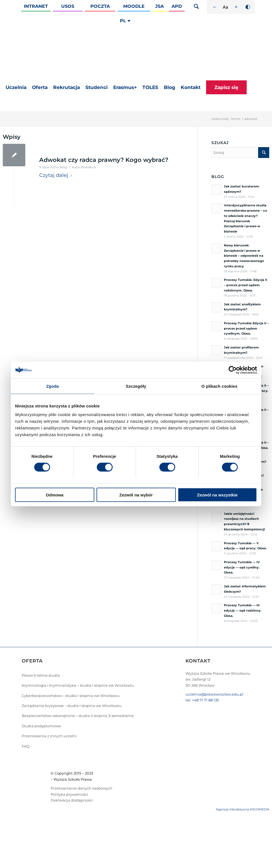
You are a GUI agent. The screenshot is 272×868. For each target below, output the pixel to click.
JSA (160, 6)
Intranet (36, 6)
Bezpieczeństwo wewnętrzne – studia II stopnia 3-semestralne (78, 716)
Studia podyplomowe (41, 726)
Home (235, 119)
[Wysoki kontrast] (248, 7)
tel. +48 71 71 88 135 (202, 700)
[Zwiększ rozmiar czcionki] (236, 7)
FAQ (26, 746)
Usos (68, 6)
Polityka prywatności (69, 794)
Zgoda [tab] (53, 386)
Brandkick (89, 167)
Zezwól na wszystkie (217, 495)
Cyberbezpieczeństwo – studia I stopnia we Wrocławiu (71, 696)
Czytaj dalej (57, 175)
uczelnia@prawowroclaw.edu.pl (214, 694)
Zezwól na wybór (136, 495)
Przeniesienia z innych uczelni (49, 736)
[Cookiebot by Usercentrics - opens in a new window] (233, 370)
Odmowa (55, 495)
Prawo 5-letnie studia (41, 675)
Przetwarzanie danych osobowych (81, 788)
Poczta (100, 6)
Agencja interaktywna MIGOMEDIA (243, 809)
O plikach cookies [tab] (219, 386)
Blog (63, 167)
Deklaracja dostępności (72, 800)
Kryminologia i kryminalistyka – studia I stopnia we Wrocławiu (78, 685)
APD (177, 6)
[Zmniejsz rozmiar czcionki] (214, 7)
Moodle (134, 6)
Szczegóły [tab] (136, 386)
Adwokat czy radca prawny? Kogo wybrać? (104, 160)
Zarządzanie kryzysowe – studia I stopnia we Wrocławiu (72, 706)
